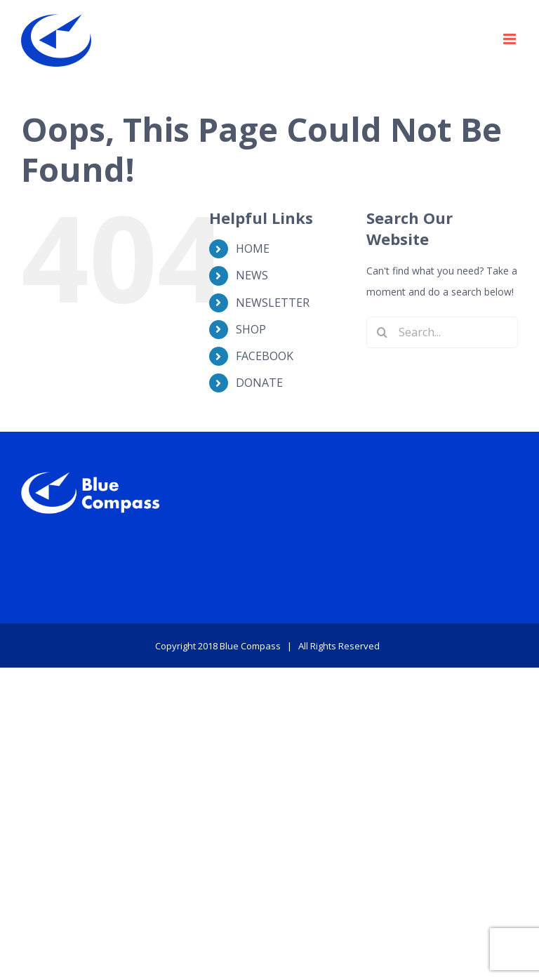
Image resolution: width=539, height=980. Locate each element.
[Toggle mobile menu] (511, 39)
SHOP (251, 329)
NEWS (252, 275)
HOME (253, 249)
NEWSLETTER (273, 303)
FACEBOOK (265, 356)
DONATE (259, 383)
